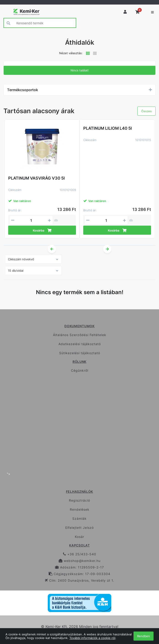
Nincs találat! (80, 70)
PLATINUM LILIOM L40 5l (108, 128)
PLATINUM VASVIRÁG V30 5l (37, 178)
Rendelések (80, 509)
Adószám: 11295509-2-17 (79, 567)
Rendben (144, 636)
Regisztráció (79, 500)
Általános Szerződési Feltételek (80, 335)
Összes (146, 111)
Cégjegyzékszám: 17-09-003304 (79, 574)
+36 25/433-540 (80, 554)
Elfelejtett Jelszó (79, 528)
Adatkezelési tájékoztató (80, 344)
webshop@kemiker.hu (80, 561)
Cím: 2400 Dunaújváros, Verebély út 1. (79, 580)
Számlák (79, 518)
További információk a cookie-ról (92, 638)
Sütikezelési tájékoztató (80, 353)
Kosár (79, 537)
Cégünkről (80, 370)
